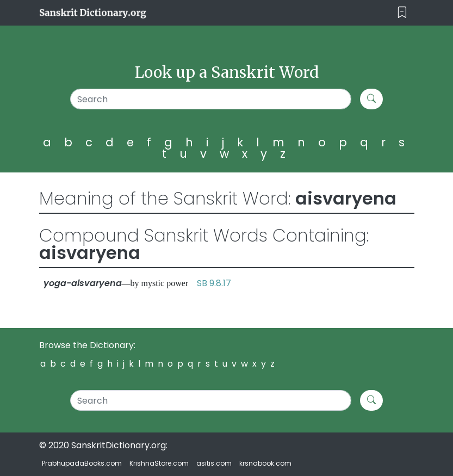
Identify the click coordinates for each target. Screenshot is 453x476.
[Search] (211, 99)
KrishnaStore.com (159, 463)
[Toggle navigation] (402, 13)
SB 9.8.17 (214, 283)
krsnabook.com (265, 463)
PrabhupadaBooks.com (82, 463)
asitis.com (214, 463)
